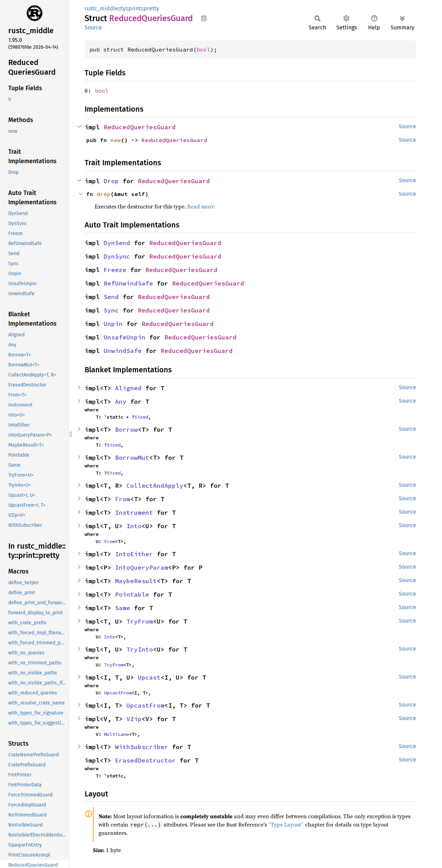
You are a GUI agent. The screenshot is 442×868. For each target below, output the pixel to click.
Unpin (113, 324)
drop (104, 194)
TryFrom (140, 621)
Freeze (115, 270)
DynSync (117, 256)
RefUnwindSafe (128, 283)
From (123, 499)
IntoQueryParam (142, 567)
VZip (134, 719)
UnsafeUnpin (124, 337)
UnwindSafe (123, 351)
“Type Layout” (286, 824)
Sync (111, 310)
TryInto (140, 649)
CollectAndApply (155, 486)
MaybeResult (136, 581)
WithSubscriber (142, 747)
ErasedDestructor (145, 760)
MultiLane (116, 734)
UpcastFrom (118, 693)
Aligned (128, 388)
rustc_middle (101, 8)
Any (121, 402)
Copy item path (204, 18)
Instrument (134, 512)
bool (203, 49)
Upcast (149, 677)
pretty (151, 8)
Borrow (126, 430)
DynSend (117, 243)
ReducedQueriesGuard (140, 127)
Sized (141, 417)
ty (123, 8)
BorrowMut (132, 458)
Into (134, 526)
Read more (201, 206)
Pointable (132, 594)
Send (111, 297)
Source (93, 27)
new (116, 140)
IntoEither (134, 554)
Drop (111, 181)
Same (123, 608)
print (135, 8)
